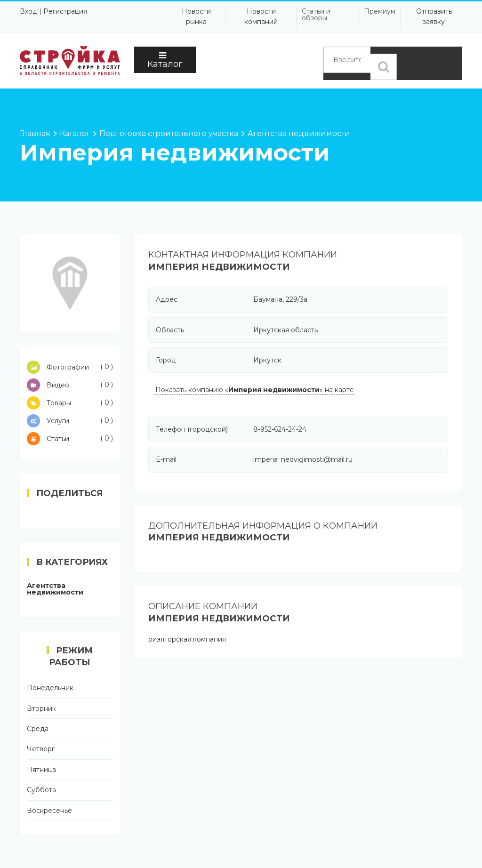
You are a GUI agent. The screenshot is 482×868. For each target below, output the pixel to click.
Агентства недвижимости (55, 589)
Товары (70, 403)
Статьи (70, 439)
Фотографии (70, 367)
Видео (70, 385)
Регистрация (65, 11)
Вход (28, 11)
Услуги (70, 421)
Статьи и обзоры (316, 15)
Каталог (165, 60)
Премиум (380, 11)
